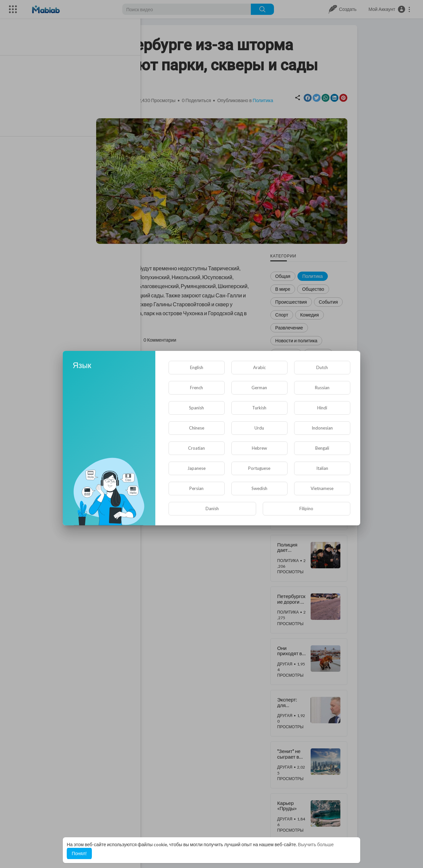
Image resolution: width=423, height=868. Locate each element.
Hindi (322, 408)
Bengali (322, 448)
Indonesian (322, 428)
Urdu (259, 428)
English (197, 367)
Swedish (259, 488)
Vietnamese (322, 488)
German (259, 388)
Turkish (259, 408)
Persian (196, 488)
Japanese (196, 468)
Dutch (322, 367)
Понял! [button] (79, 853)
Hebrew (259, 448)
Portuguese (259, 468)
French (196, 388)
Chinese (197, 428)
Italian (322, 468)
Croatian (196, 448)
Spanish (196, 408)
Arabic (259, 367)
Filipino (306, 509)
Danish (212, 509)
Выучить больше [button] (316, 844)
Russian (322, 388)
